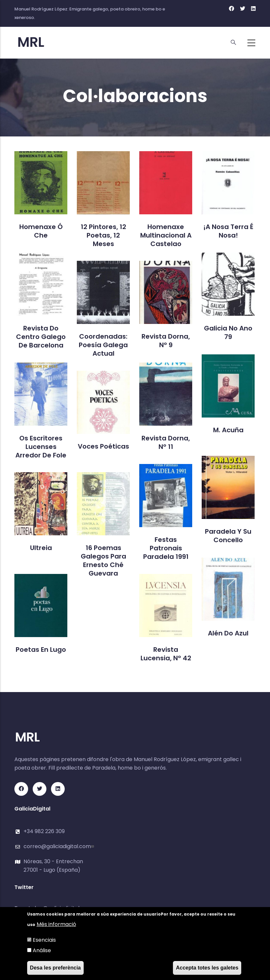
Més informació (56, 924)
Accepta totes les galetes (207, 968)
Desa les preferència (56, 968)
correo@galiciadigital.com (59, 846)
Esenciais (44, 940)
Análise (42, 950)
